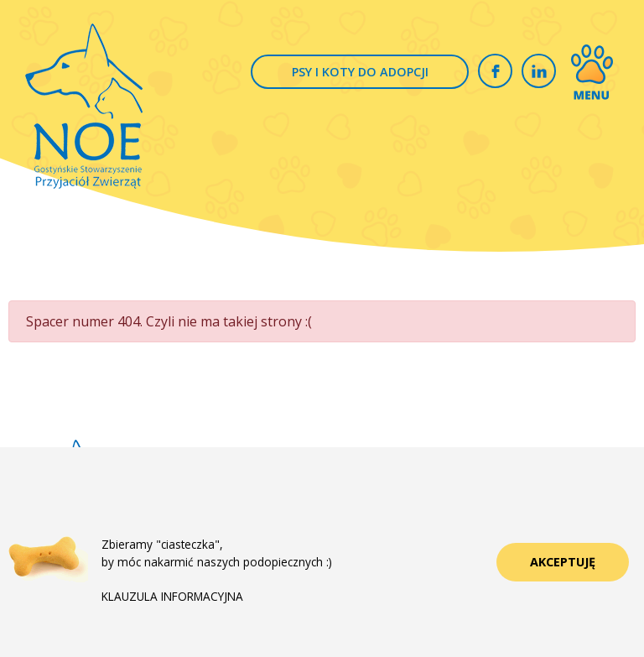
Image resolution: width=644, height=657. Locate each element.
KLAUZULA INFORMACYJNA (172, 596)
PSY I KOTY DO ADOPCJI (360, 72)
